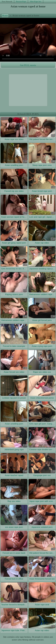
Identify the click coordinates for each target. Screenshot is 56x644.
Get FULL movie (28, 65)
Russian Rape (21, 2)
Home (5, 16)
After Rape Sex (36, 2)
